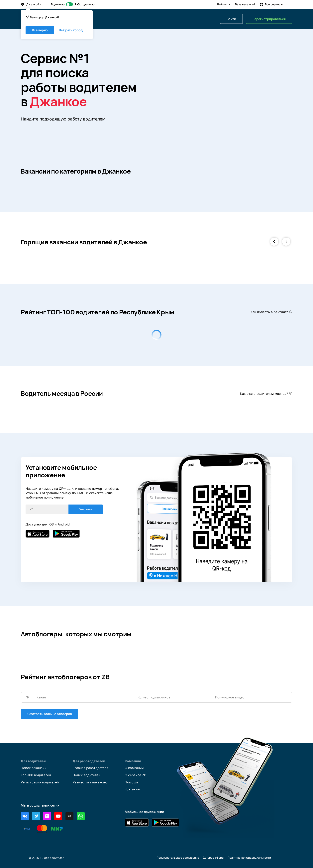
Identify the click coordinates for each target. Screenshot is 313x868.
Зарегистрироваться (269, 19)
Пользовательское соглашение (178, 858)
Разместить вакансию (90, 782)
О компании (134, 768)
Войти (231, 19)
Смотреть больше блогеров (49, 714)
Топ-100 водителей (36, 775)
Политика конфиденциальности (249, 858)
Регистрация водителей (40, 782)
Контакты (132, 789)
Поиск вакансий (34, 768)
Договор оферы (213, 858)
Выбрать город (71, 30)
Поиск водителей (87, 775)
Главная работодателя (90, 768)
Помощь (131, 782)
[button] (274, 242)
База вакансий (245, 4)
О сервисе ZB (135, 775)
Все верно (40, 30)
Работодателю (84, 4)
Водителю (58, 4)
